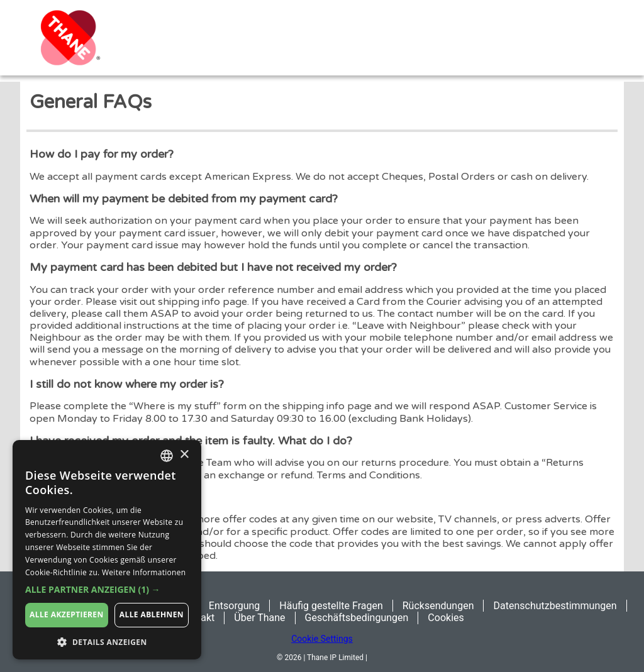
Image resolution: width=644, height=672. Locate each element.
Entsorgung (234, 606)
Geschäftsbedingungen (357, 618)
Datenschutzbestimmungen (555, 606)
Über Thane (259, 618)
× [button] (184, 455)
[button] (107, 590)
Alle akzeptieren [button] (67, 614)
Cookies (446, 618)
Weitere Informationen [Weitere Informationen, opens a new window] (144, 572)
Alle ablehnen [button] (152, 614)
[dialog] (107, 550)
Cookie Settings (322, 639)
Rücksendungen (438, 606)
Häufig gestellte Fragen (331, 606)
